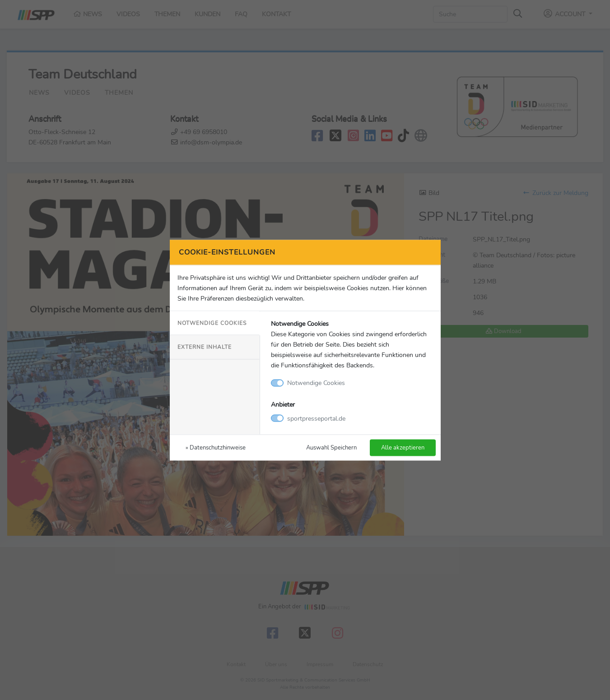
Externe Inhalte (205, 347)
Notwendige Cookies (212, 323)
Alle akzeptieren (403, 447)
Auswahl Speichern (331, 447)
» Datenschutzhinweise (216, 447)
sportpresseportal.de (316, 418)
